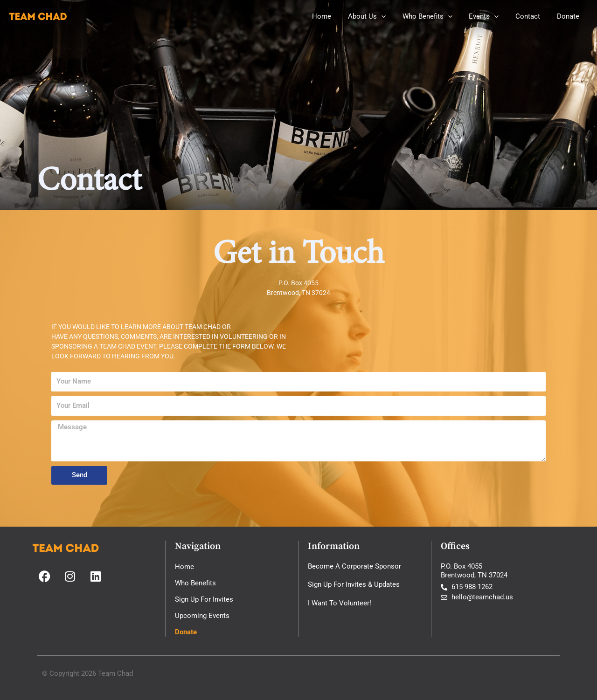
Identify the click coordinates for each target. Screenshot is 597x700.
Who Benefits (437, 16)
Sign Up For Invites (204, 599)
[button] (393, 16)
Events (491, 16)
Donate (569, 16)
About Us (379, 16)
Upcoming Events (202, 616)
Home (337, 16)
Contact (532, 16)
